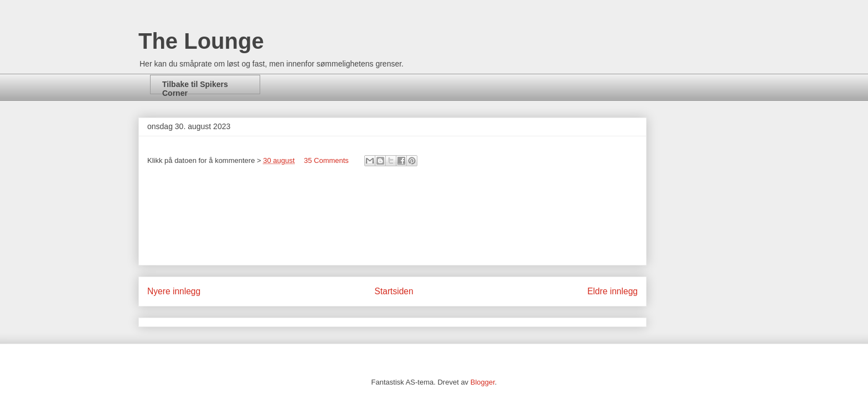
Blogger (483, 382)
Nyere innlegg (174, 291)
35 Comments (326, 160)
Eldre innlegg (613, 291)
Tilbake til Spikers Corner (195, 87)
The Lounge (201, 41)
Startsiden (394, 291)
